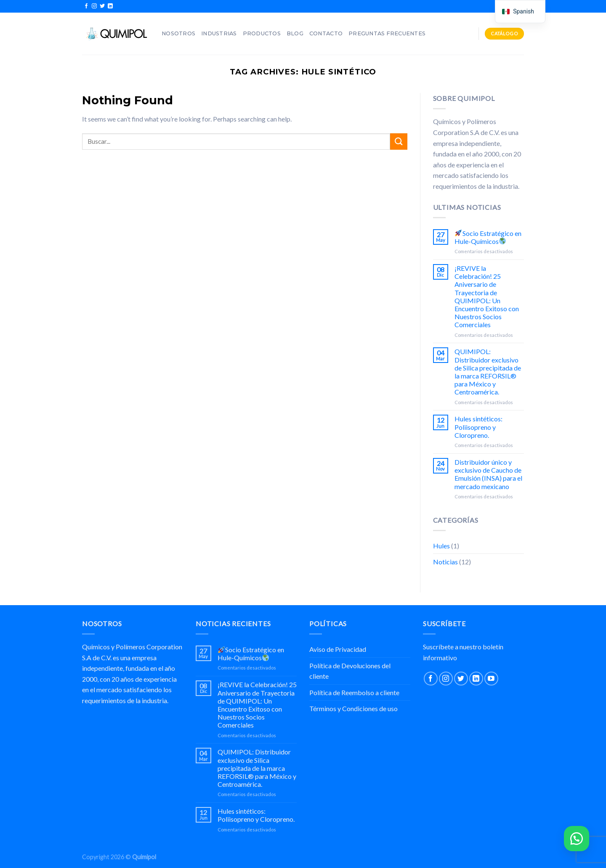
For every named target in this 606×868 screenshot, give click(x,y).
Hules (441, 546)
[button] (577, 839)
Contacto (326, 33)
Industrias (219, 33)
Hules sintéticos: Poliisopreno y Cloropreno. (478, 427)
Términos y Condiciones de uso (353, 708)
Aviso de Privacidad (338, 649)
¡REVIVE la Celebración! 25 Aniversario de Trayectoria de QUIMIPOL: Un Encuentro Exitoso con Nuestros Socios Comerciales (487, 296)
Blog (295, 33)
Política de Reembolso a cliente (354, 692)
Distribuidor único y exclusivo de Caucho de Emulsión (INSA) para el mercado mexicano (488, 474)
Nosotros (178, 33)
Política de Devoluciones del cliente (350, 671)
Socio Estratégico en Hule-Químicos (488, 237)
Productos (262, 33)
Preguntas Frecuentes (387, 33)
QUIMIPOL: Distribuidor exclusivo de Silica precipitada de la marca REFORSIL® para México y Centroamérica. (488, 372)
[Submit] (399, 142)
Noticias (445, 562)
